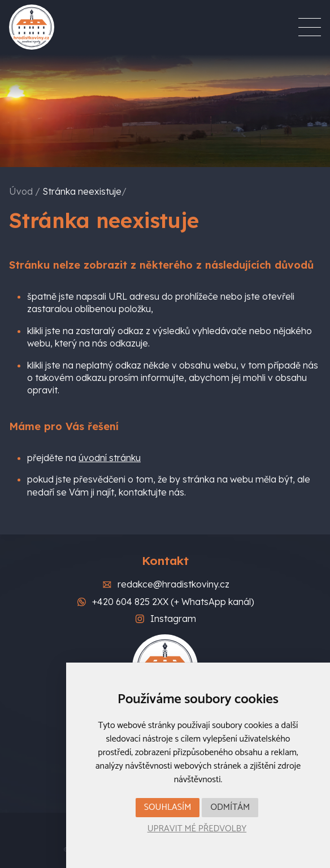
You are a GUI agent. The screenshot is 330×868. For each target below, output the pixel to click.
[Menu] (310, 27)
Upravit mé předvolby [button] (197, 829)
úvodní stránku (110, 458)
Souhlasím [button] (168, 807)
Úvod (21, 191)
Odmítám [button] (230, 807)
